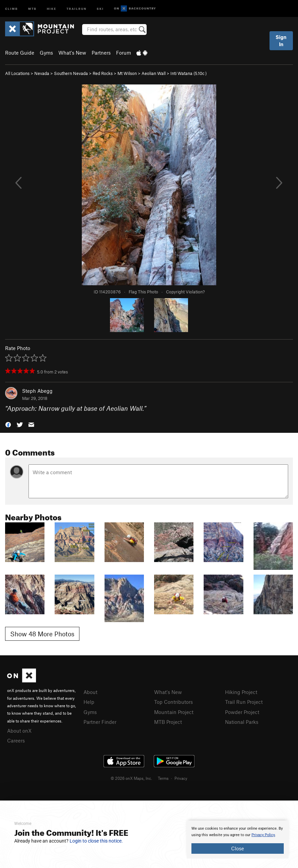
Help (89, 702)
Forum (124, 53)
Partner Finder (100, 722)
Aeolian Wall (154, 73)
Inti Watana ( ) (189, 73)
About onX (19, 731)
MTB (32, 8)
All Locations (17, 73)
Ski (100, 8)
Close (238, 848)
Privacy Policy (263, 835)
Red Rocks (103, 73)
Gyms (46, 53)
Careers (16, 740)
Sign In (281, 41)
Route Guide (20, 53)
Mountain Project (174, 712)
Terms (163, 778)
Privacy (181, 778)
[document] (238, 840)
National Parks (242, 722)
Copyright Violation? (185, 292)
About (90, 692)
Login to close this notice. (96, 841)
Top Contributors (173, 702)
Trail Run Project (244, 702)
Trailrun (77, 8)
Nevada (42, 73)
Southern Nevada (71, 73)
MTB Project (168, 722)
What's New (72, 53)
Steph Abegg (37, 391)
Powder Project (242, 712)
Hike (52, 8)
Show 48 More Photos (42, 634)
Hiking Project (241, 692)
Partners (101, 53)
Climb (12, 8)
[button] (8, 424)
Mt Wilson (127, 73)
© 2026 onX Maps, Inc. (131, 778)
